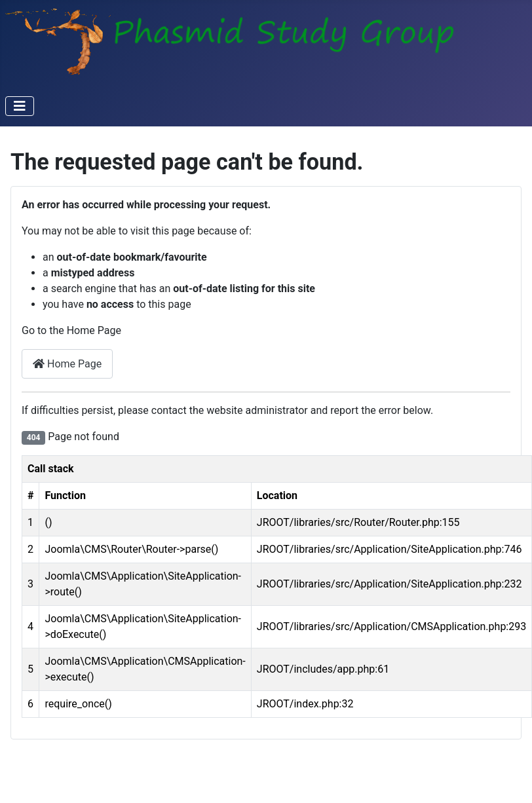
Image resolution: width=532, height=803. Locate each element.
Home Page (67, 364)
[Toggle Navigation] (20, 106)
